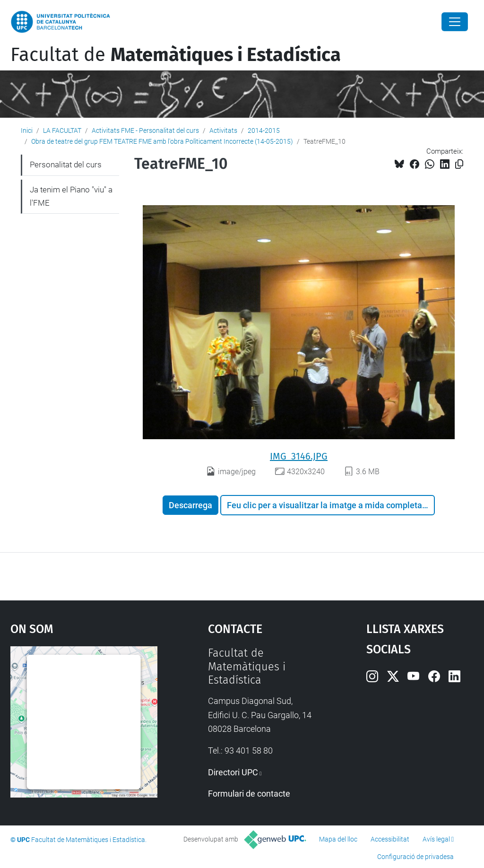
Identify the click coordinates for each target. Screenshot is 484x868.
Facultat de (176, 55)
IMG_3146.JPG (299, 456)
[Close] (455, 22)
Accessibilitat (390, 839)
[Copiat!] (459, 164)
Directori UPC (233, 772)
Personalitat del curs (66, 165)
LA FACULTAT (62, 130)
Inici (27, 130)
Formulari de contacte (249, 794)
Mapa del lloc (338, 839)
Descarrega (190, 505)
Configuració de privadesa (415, 857)
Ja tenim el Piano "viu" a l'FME (71, 196)
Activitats (223, 130)
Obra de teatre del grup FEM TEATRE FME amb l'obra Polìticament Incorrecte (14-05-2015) (162, 141)
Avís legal (436, 839)
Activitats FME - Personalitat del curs (145, 130)
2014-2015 (264, 130)
